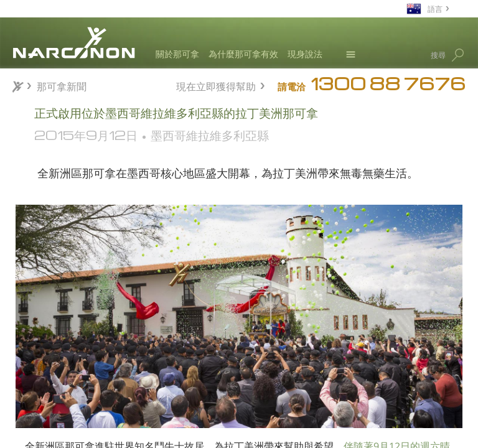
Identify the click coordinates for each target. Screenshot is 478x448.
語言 (435, 8)
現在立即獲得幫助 (216, 85)
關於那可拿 (177, 54)
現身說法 (305, 54)
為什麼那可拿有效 (243, 54)
